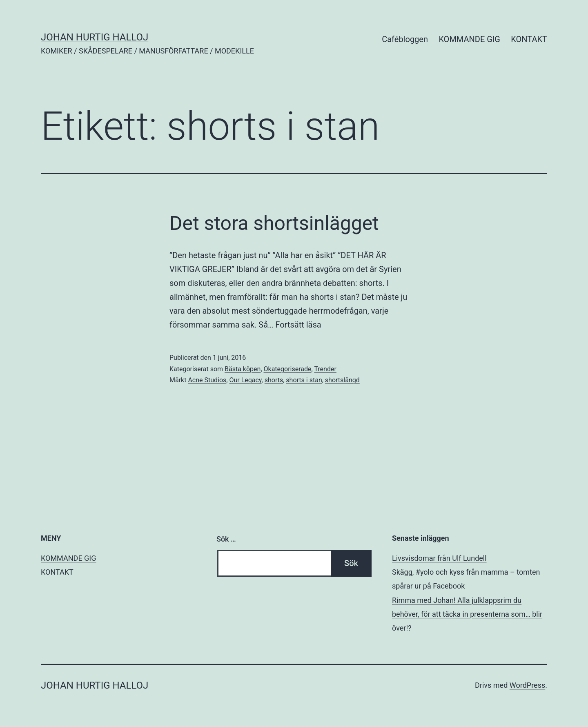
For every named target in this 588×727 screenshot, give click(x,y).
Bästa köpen (243, 369)
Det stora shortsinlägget (274, 223)
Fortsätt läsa (298, 325)
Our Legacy (245, 380)
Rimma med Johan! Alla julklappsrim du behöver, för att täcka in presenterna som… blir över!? (467, 614)
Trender (325, 369)
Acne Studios (207, 380)
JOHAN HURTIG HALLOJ (95, 37)
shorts (274, 380)
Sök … (226, 539)
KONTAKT (529, 39)
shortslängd (342, 380)
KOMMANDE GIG (469, 39)
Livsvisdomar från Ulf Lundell (439, 558)
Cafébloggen (405, 39)
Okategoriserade (288, 369)
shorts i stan (304, 380)
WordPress (527, 685)
